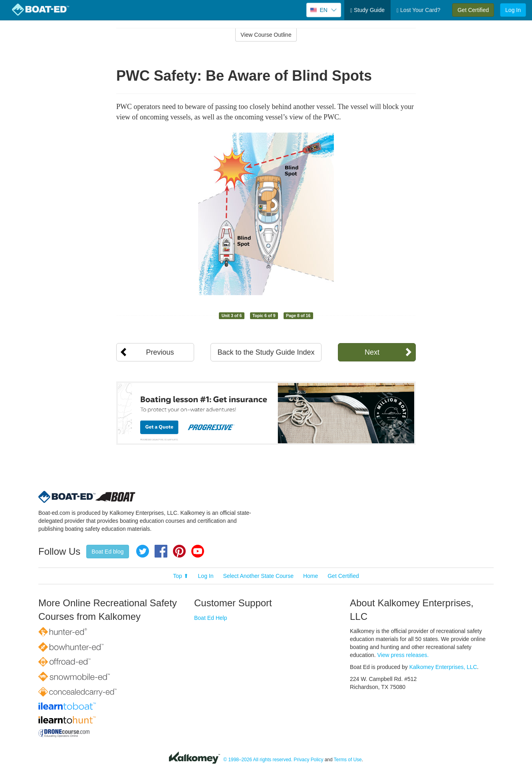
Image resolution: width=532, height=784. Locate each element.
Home (311, 576)
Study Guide (367, 10)
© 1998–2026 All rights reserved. (258, 760)
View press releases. (403, 655)
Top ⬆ (181, 576)
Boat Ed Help (211, 618)
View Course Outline (266, 35)
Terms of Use (348, 760)
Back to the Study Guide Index (266, 352)
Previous (160, 352)
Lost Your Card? (418, 10)
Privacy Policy (308, 760)
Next (372, 352)
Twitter (143, 551)
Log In (513, 10)
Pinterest (179, 551)
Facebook (161, 551)
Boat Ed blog (107, 552)
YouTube (198, 551)
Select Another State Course (258, 576)
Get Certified (473, 10)
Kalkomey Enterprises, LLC (443, 667)
